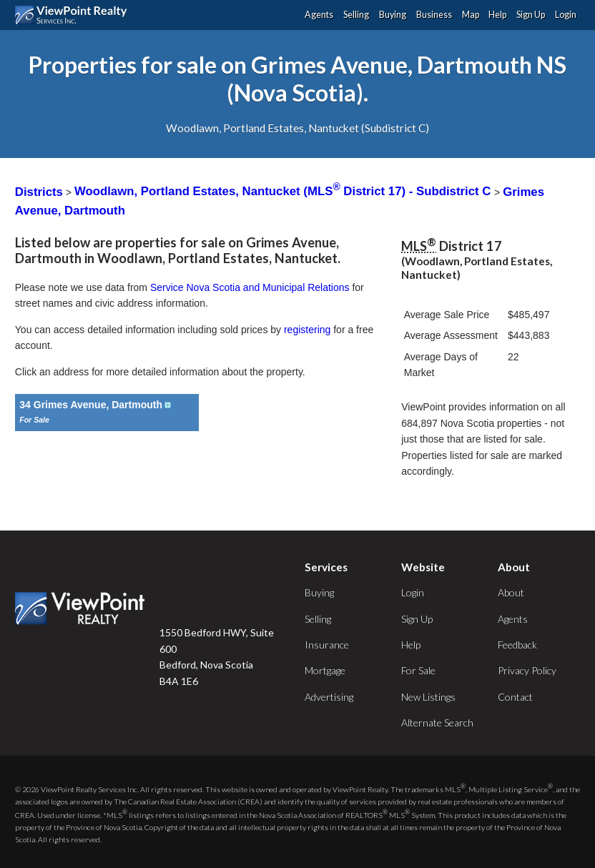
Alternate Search (437, 722)
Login (566, 15)
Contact (515, 697)
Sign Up (531, 15)
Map (471, 15)
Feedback (517, 645)
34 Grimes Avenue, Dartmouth (96, 405)
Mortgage (325, 670)
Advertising (329, 697)
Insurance (327, 645)
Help (497, 15)
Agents (319, 15)
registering (307, 330)
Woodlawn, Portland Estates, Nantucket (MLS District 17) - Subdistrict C (284, 191)
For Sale (418, 670)
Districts (39, 191)
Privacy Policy (527, 670)
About (511, 592)
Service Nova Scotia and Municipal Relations (250, 287)
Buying (393, 15)
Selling (356, 15)
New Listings (428, 697)
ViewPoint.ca (75, 15)
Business (434, 15)
